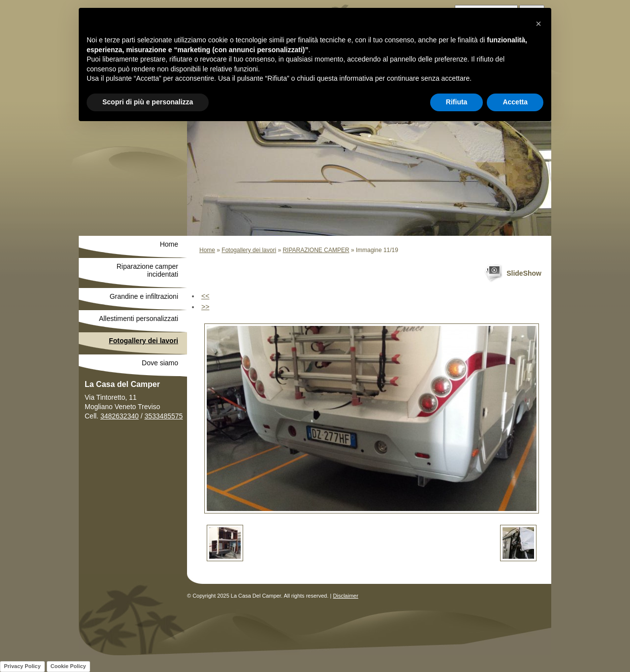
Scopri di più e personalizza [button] (148, 102)
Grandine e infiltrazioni (144, 296)
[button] (538, 24)
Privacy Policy (22, 666)
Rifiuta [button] (457, 102)
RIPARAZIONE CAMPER (316, 250)
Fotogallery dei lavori (249, 250)
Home (207, 250)
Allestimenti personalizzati (139, 319)
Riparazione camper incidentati (147, 270)
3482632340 (120, 416)
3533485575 (163, 416)
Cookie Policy (68, 666)
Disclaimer (346, 596)
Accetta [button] (515, 102)
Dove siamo (160, 363)
